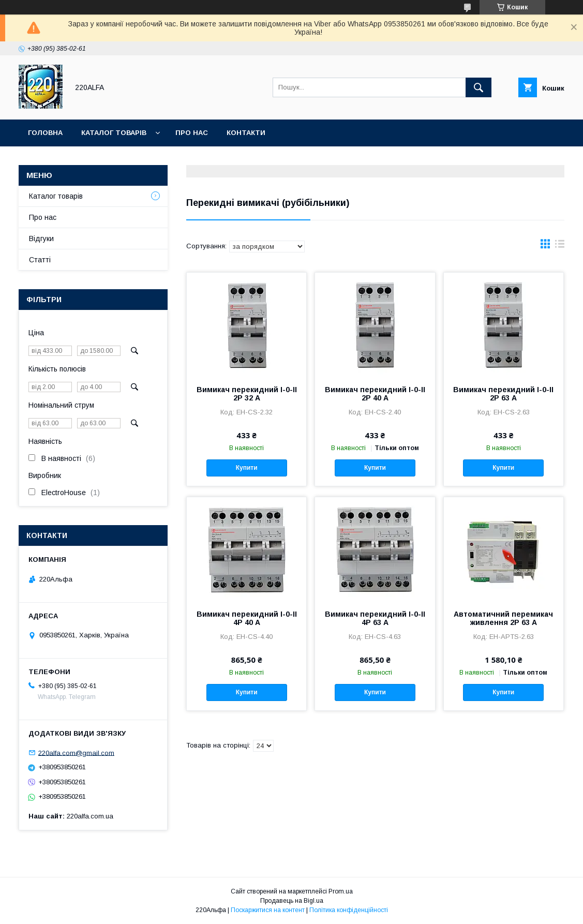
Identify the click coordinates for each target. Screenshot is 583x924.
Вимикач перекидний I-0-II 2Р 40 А (375, 394)
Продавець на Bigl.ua (292, 901)
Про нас (192, 133)
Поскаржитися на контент (268, 910)
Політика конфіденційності (349, 910)
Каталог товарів (114, 133)
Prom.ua (341, 891)
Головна (45, 133)
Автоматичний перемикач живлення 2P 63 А (503, 618)
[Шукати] (479, 87)
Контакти (246, 133)
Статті (40, 260)
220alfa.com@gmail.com (76, 752)
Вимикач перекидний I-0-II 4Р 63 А (375, 618)
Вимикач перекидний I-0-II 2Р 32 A (247, 394)
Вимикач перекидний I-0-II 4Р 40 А (247, 618)
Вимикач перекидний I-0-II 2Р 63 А (503, 394)
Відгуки (41, 239)
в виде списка (560, 246)
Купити (247, 468)
